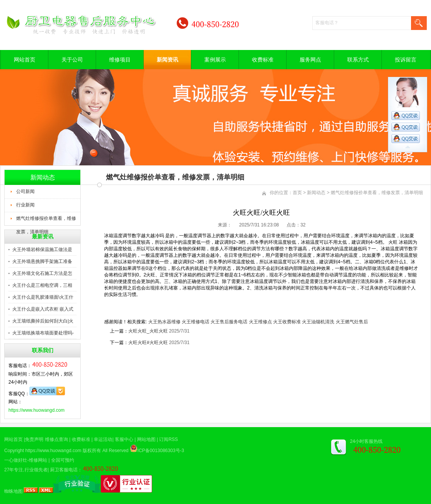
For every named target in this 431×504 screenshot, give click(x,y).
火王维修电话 (196, 322)
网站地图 (146, 439)
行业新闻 (25, 205)
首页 (297, 193)
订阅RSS (168, 439)
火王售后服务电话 (229, 322)
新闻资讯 (167, 60)
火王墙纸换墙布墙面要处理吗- (43, 333)
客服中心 (124, 439)
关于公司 (72, 60)
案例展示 (215, 60)
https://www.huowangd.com (36, 410)
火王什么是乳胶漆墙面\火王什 (43, 297)
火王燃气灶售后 (352, 322)
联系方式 (358, 60)
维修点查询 (56, 439)
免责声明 (34, 439)
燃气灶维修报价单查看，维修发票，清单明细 (46, 221)
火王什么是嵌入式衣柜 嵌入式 (43, 309)
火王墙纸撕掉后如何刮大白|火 (43, 321)
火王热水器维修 (164, 322)
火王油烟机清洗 (318, 322)
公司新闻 (25, 191)
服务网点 (310, 60)
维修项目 (120, 60)
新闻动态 (316, 193)
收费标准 (263, 60)
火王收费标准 (287, 322)
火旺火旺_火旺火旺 (148, 331)
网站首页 (25, 60)
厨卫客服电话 (64, 470)
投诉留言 (406, 60)
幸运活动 (103, 439)
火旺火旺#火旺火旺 (148, 343)
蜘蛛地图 (13, 491)
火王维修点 (260, 322)
